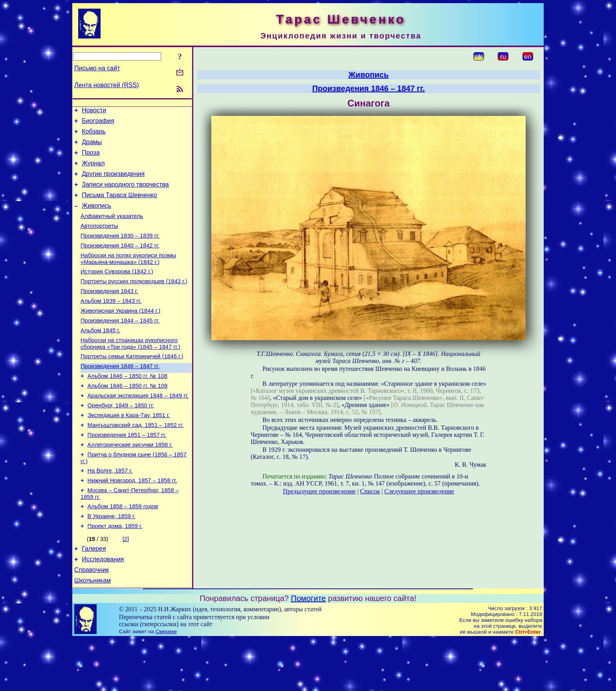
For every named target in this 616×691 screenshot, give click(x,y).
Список (370, 491)
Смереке (166, 683)
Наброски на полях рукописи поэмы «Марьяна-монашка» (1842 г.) (128, 276)
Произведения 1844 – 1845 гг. (120, 345)
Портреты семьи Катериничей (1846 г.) (132, 385)
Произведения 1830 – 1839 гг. (120, 251)
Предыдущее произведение (319, 491)
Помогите (309, 650)
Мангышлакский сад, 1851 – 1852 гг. (136, 462)
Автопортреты (99, 240)
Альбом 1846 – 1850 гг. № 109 (128, 418)
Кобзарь (94, 135)
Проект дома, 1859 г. (115, 573)
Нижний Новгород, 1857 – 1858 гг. (132, 523)
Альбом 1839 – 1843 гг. (111, 323)
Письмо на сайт (97, 68)
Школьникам (93, 632)
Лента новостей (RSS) (107, 85)
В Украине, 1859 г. (112, 562)
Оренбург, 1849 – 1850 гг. (121, 440)
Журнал (93, 170)
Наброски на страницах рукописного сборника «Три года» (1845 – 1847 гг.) (130, 371)
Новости (94, 111)
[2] (126, 586)
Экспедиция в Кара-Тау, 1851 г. (129, 451)
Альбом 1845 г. (100, 356)
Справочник (92, 620)
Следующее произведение (419, 491)
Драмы (92, 147)
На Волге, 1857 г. (110, 512)
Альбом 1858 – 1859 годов (123, 551)
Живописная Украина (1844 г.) (120, 334)
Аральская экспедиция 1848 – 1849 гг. (138, 429)
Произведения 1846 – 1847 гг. (120, 396)
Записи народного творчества (125, 194)
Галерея (94, 597)
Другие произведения (113, 182)
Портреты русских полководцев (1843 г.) (134, 301)
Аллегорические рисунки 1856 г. (130, 484)
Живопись (96, 217)
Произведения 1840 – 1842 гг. (120, 262)
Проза (91, 159)
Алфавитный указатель (112, 229)
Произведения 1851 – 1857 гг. (127, 473)
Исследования (103, 609)
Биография (98, 123)
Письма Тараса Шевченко (119, 206)
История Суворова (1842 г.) (117, 290)
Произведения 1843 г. (109, 312)
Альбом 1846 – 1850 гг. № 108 (128, 407)
